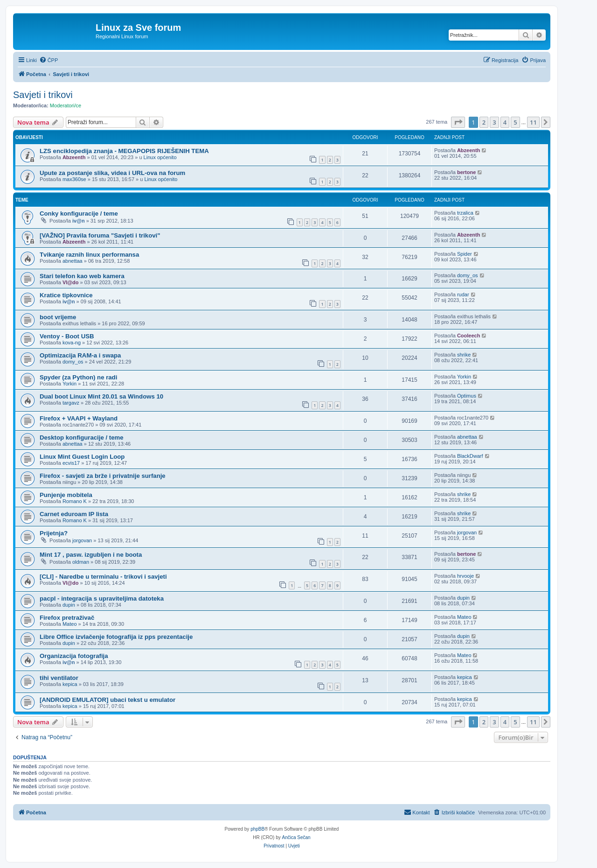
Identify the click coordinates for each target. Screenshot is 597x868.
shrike (464, 355)
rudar (463, 294)
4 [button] (505, 122)
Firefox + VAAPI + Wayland (79, 418)
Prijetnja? (54, 533)
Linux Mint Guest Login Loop (82, 457)
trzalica (465, 213)
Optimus (467, 396)
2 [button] (484, 122)
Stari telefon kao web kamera (82, 276)
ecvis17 (71, 463)
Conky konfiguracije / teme (79, 213)
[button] (458, 122)
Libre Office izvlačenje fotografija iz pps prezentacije (116, 637)
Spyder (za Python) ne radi (78, 377)
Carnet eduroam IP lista (74, 514)
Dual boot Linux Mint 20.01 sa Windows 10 (101, 396)
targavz (71, 403)
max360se (74, 179)
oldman (81, 562)
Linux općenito (160, 157)
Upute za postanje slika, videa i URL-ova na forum (112, 173)
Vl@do (71, 282)
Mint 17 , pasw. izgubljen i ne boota (91, 555)
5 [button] (515, 122)
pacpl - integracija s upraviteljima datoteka (102, 598)
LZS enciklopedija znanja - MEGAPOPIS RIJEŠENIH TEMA (124, 151)
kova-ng (72, 343)
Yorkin (69, 384)
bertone (466, 172)
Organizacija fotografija (74, 656)
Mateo (70, 624)
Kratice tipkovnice (66, 295)
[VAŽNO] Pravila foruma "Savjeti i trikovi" (100, 235)
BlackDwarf (470, 456)
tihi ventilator (59, 678)
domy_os (468, 275)
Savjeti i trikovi (43, 95)
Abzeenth (74, 157)
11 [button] (533, 122)
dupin (69, 605)
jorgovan (82, 540)
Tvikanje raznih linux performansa (89, 255)
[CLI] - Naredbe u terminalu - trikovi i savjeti (103, 577)
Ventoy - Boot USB (67, 336)
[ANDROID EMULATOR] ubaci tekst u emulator (108, 700)
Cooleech (469, 336)
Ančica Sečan (296, 837)
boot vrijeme (58, 317)
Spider (465, 254)
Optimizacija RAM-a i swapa (80, 355)
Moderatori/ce (66, 105)
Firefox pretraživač (67, 618)
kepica (70, 684)
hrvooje (465, 576)
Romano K (75, 501)
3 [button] (494, 122)
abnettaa (73, 261)
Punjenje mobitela (66, 495)
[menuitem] (49, 60)
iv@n (79, 221)
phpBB (257, 829)
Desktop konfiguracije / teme (82, 437)
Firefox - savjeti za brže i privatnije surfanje (103, 476)
